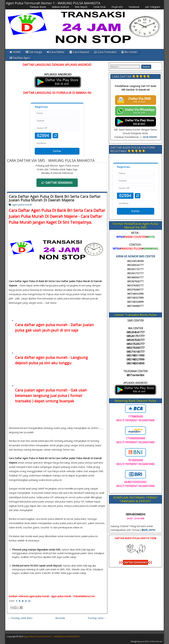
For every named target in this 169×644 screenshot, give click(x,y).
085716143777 (135, 352)
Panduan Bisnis (38, 7)
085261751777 (135, 336)
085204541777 (135, 332)
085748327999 (135, 359)
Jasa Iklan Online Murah (151, 641)
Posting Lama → (97, 618)
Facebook (134, 7)
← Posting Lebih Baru (20, 618)
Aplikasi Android (60, 7)
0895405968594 (135, 514)
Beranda (60, 618)
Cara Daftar (56, 52)
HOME (15, 52)
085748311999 (135, 355)
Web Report (81, 7)
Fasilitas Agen (20, 58)
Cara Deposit (79, 52)
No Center (129, 52)
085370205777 (135, 344)
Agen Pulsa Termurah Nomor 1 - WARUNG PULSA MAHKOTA (53, 3)
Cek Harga (34, 52)
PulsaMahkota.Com (84, 596)
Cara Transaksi (105, 52)
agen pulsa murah (22, 205)
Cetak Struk (100, 7)
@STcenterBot (135, 375)
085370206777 (135, 348)
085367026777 (135, 340)
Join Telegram (153, 7)
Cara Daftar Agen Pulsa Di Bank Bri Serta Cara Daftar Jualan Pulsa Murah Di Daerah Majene (55, 198)
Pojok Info (117, 7)
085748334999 (135, 363)
